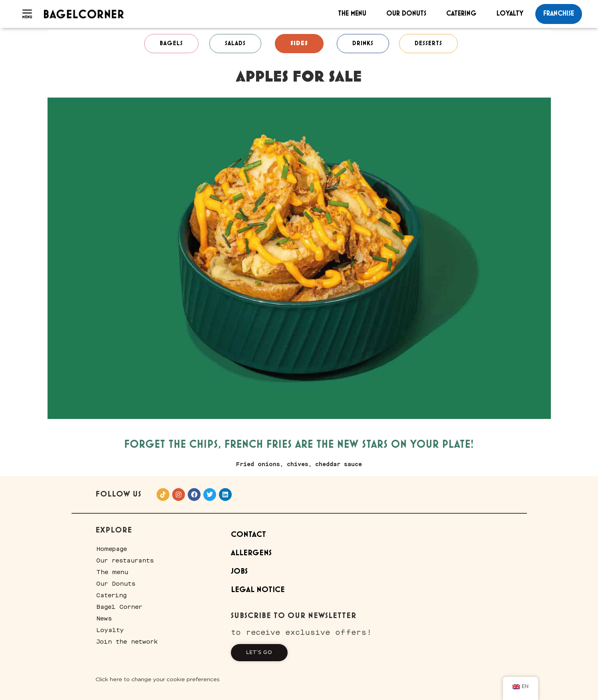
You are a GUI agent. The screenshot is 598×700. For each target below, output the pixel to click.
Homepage (112, 549)
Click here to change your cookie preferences (158, 680)
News (104, 618)
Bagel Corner (119, 607)
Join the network (127, 642)
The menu (352, 14)
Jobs (239, 571)
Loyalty (510, 14)
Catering (461, 14)
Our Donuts (406, 14)
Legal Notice (258, 590)
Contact (248, 535)
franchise (559, 14)
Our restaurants (125, 560)
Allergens (251, 553)
